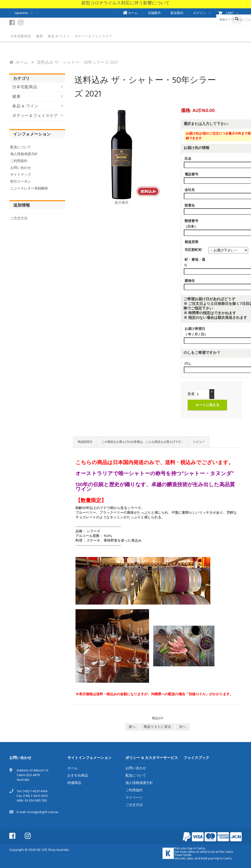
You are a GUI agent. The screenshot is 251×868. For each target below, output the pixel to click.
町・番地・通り (195, 263)
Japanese (21, 13)
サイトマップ (21, 175)
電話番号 (191, 175)
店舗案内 (154, 13)
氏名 (188, 159)
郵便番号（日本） (191, 224)
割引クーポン (21, 182)
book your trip (210, 859)
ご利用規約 (19, 161)
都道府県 (191, 242)
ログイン (200, 13)
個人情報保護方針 (24, 154)
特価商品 (74, 783)
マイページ (134, 798)
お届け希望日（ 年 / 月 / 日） (196, 332)
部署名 (190, 205)
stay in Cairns (196, 849)
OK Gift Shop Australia (53, 850)
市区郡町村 (193, 250)
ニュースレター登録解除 (29, 189)
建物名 (190, 281)
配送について (21, 147)
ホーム (130, 13)
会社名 (190, 190)
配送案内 (177, 13)
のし (188, 364)
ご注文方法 (19, 218)
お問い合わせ (21, 168)
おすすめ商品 (78, 776)
